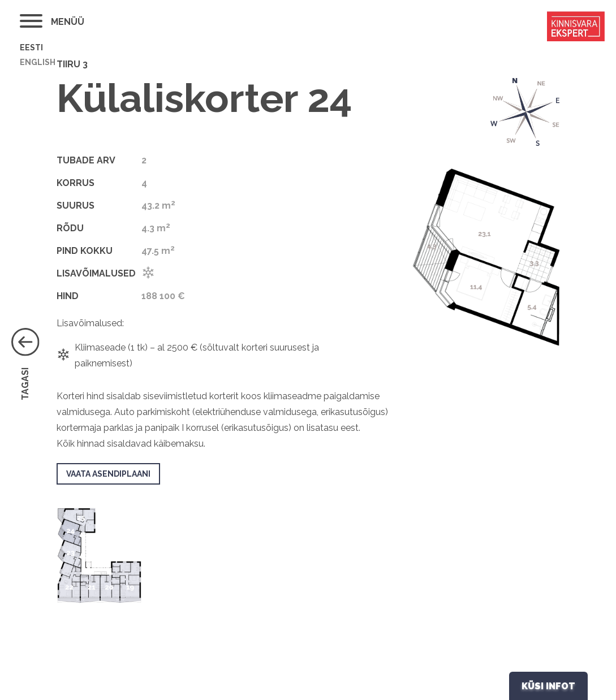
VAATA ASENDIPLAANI (108, 474)
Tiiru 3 (72, 64)
